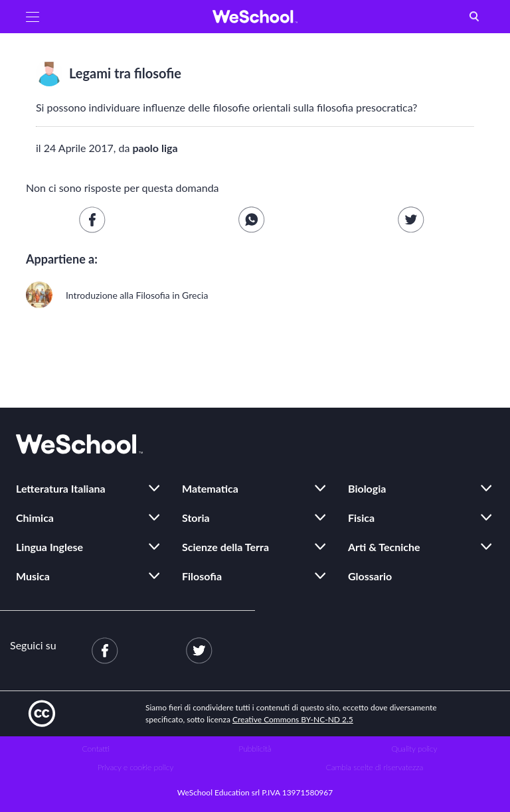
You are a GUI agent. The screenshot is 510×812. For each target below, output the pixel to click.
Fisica (361, 518)
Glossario (370, 576)
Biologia (367, 488)
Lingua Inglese (49, 547)
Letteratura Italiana (61, 488)
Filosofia (202, 576)
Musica (33, 576)
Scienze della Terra (225, 547)
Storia (196, 518)
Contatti (96, 749)
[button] (33, 17)
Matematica (210, 488)
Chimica (35, 518)
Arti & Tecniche (384, 547)
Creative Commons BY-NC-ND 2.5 (293, 719)
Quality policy (414, 749)
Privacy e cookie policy (136, 767)
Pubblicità (255, 749)
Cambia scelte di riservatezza (375, 767)
